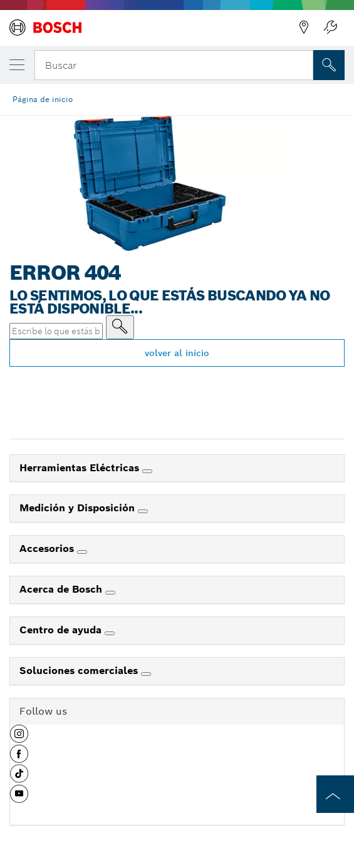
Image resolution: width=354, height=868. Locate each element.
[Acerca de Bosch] (110, 593)
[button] (19, 738)
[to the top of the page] (335, 794)
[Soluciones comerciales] (146, 674)
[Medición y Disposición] (143, 511)
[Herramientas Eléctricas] (147, 471)
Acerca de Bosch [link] (62, 589)
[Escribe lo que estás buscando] (120, 327)
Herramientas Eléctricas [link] (81, 468)
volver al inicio (177, 353)
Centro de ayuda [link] (62, 630)
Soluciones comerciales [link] (80, 671)
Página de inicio (43, 99)
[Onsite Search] (329, 65)
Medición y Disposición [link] (79, 508)
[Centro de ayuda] (110, 633)
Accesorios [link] (48, 549)
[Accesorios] (82, 552)
